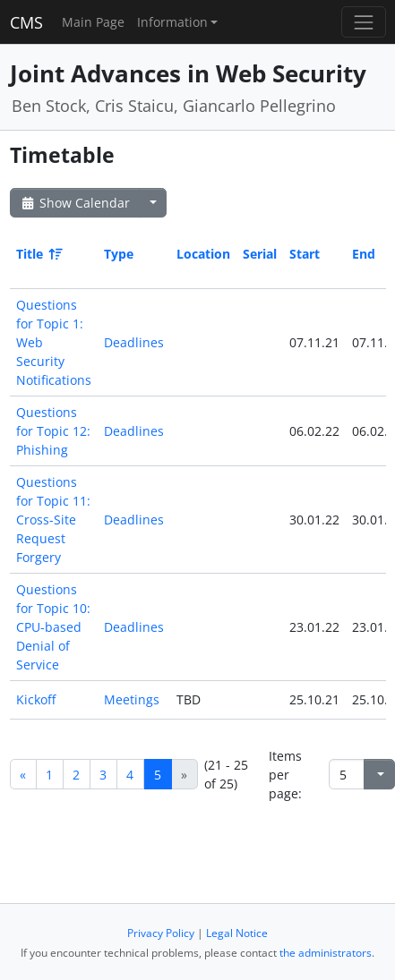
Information (172, 22)
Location (203, 254)
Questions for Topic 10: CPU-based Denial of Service (53, 627)
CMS (26, 22)
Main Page (93, 22)
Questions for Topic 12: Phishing (53, 431)
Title (38, 254)
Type (119, 254)
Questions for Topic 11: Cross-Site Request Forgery (53, 520)
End (364, 254)
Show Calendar (75, 203)
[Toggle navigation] (363, 22)
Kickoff (36, 699)
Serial (260, 254)
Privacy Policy (161, 933)
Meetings (132, 699)
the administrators (326, 953)
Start (305, 254)
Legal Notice (237, 933)
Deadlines (134, 342)
